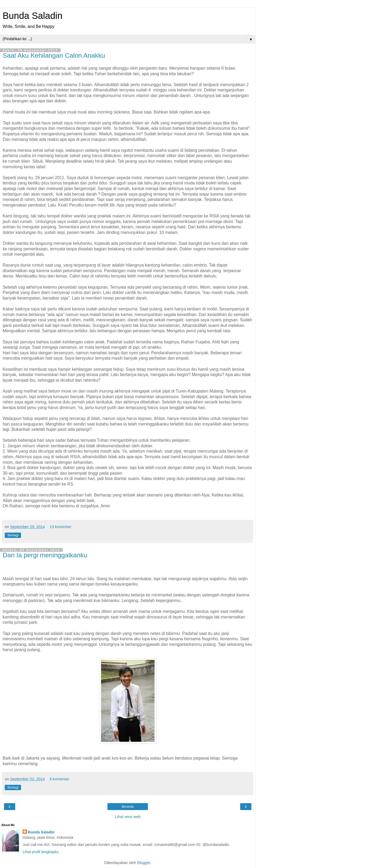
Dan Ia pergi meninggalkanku (45, 555)
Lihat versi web (128, 817)
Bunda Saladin (33, 16)
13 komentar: (61, 527)
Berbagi (13, 535)
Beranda (128, 807)
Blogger (144, 863)
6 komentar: (60, 779)
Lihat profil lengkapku (41, 852)
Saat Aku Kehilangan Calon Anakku (54, 55)
